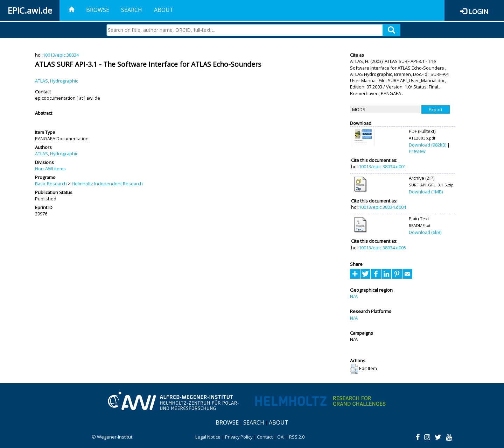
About (164, 10)
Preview (417, 151)
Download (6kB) (425, 232)
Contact (265, 437)
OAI (281, 437)
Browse (98, 10)
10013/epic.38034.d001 (382, 166)
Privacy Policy (239, 437)
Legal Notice (208, 437)
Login (478, 11)
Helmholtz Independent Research (107, 184)
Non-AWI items (50, 169)
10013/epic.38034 (61, 55)
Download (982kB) (428, 145)
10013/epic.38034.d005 (382, 248)
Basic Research (51, 184)
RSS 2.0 (297, 437)
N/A (354, 296)
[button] (354, 369)
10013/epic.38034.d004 (382, 207)
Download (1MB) (426, 192)
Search (132, 10)
